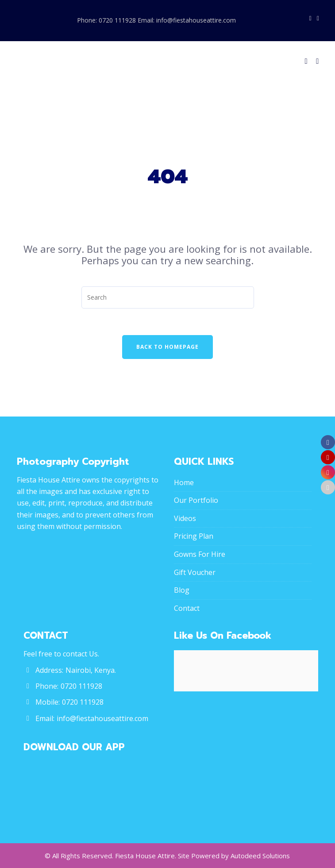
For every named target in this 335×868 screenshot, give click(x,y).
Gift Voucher (195, 572)
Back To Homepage (167, 347)
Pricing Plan (194, 536)
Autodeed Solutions (260, 856)
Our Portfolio (196, 500)
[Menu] (316, 61)
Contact (187, 608)
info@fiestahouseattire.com (102, 718)
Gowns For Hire (200, 554)
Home (184, 482)
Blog (182, 590)
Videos (185, 518)
